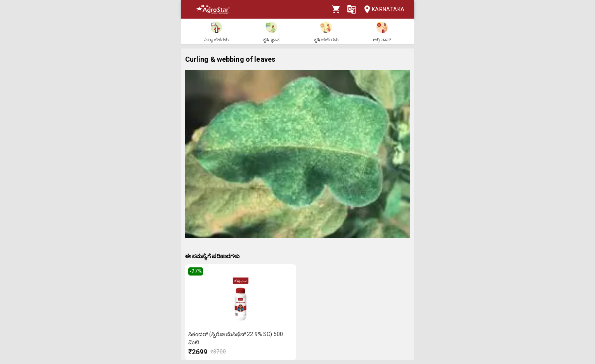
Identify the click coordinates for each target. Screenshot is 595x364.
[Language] (352, 9)
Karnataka (382, 10)
